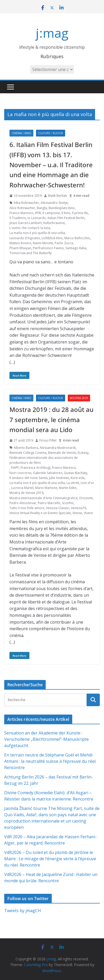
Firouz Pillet (48, 440)
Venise (77, 513)
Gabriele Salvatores (48, 473)
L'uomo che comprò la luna (30, 228)
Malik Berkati (58, 196)
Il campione (51, 213)
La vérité (73, 483)
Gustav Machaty (76, 473)
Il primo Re (80, 213)
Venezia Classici (58, 508)
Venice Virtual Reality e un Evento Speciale (40, 513)
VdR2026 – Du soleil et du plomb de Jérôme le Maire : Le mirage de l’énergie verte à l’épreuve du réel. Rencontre (50, 859)
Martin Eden (68, 488)
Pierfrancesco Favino (48, 248)
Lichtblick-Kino (52, 238)
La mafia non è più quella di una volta (37, 233)
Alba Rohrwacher (26, 203)
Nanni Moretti (43, 243)
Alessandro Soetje (54, 203)
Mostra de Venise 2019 (26, 493)
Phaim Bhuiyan (20, 248)
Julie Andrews (59, 478)
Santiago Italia (76, 248)
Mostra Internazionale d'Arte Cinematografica (43, 498)
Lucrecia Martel (22, 488)
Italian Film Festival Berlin (66, 218)
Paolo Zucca (64, 243)
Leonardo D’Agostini (25, 238)
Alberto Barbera (26, 448)
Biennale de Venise (62, 453)
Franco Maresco (21, 213)
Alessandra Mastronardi (58, 448)
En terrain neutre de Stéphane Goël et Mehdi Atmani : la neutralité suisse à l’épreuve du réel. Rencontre (50, 761)
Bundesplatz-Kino (62, 208)
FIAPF (15, 468)
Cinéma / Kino (21, 133)
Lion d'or (87, 483)
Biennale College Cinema (28, 453)
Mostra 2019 (79, 398)
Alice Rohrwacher (22, 208)
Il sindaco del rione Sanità (28, 478)
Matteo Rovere (20, 243)
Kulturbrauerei (54, 223)
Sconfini (68, 503)
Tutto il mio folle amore (27, 508)
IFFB (38, 213)
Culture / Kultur (51, 133)
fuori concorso (20, 473)
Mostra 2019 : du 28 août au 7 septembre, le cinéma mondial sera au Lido (51, 420)
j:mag (52, 33)
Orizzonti (86, 498)
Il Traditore (18, 218)
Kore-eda (78, 478)
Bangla (42, 208)
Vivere (88, 513)
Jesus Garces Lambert (26, 223)
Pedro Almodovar (23, 503)
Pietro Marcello (49, 503)
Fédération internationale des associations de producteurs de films (44, 460)
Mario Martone (46, 488)
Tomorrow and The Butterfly (31, 253)
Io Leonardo (37, 218)
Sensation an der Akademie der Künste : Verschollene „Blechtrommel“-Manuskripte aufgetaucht (46, 739)
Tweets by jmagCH (23, 911)
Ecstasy (83, 453)
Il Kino (66, 213)
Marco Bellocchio (77, 238)
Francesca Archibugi (35, 468)
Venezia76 (79, 508)
